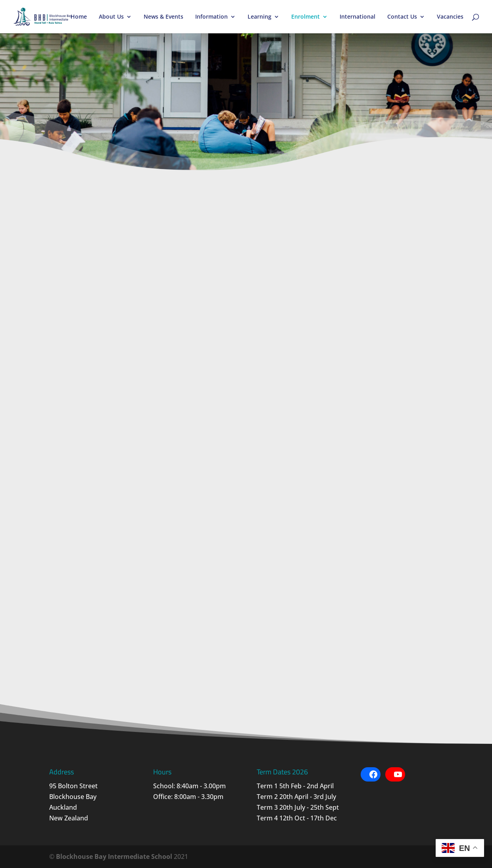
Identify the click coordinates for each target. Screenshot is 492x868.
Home (79, 17)
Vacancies (450, 17)
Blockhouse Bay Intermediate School (114, 856)
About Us (111, 17)
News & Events (163, 17)
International (357, 17)
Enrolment (306, 17)
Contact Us (402, 17)
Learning (259, 17)
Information (211, 17)
